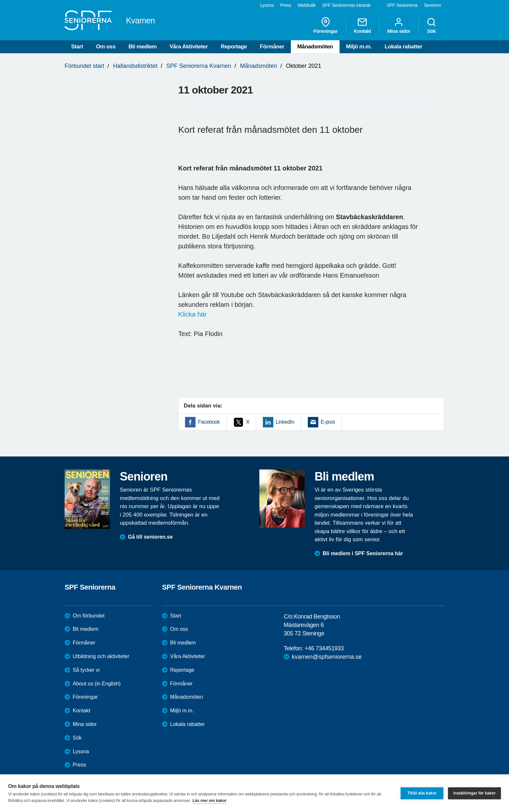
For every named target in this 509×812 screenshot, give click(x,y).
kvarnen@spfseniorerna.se (327, 657)
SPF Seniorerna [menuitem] (402, 5)
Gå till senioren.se (150, 537)
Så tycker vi (86, 670)
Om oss (106, 47)
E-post (328, 422)
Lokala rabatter (403, 47)
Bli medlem (143, 47)
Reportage (234, 47)
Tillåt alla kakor (422, 793)
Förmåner (272, 47)
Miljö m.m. (359, 47)
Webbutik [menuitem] (307, 5)
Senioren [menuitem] (433, 5)
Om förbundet (89, 616)
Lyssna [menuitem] (267, 5)
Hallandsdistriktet (135, 66)
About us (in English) (97, 684)
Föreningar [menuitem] (326, 25)
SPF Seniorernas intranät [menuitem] (346, 5)
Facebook (209, 422)
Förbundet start (84, 66)
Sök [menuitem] (431, 25)
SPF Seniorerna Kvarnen (199, 66)
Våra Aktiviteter (189, 47)
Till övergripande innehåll (0, 0)
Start (77, 47)
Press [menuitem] (286, 5)
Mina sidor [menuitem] (399, 25)
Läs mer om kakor (210, 800)
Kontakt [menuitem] (362, 25)
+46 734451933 (324, 648)
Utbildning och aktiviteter (101, 656)
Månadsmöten (315, 47)
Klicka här (192, 314)
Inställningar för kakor (474, 793)
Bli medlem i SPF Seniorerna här (363, 553)
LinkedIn (285, 422)
